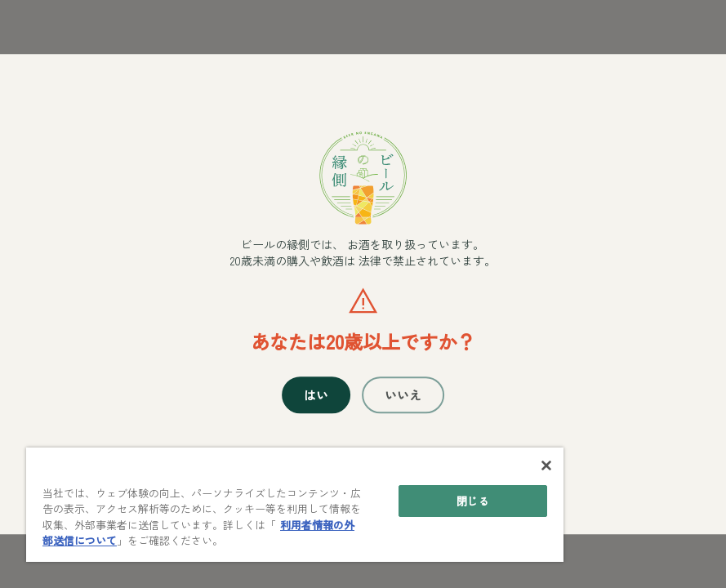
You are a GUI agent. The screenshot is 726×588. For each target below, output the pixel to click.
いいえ (403, 395)
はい (316, 395)
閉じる (472, 501)
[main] (295, 505)
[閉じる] (546, 465)
